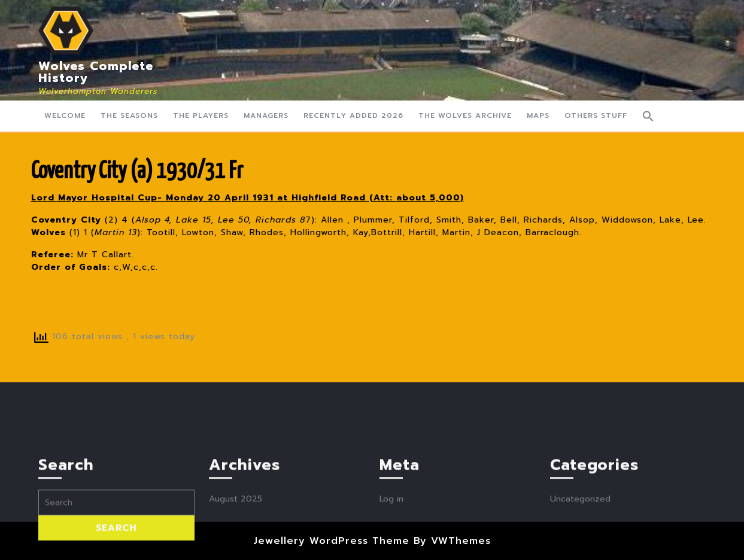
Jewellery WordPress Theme (331, 541)
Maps (538, 115)
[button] (648, 116)
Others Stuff (596, 115)
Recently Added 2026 (353, 115)
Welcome (65, 115)
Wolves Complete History (96, 72)
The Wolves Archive (465, 115)
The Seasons (129, 115)
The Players (201, 115)
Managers (266, 115)
